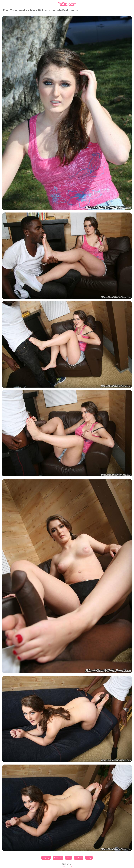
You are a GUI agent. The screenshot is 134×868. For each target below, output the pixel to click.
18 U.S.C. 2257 (67, 866)
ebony (89, 858)
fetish (69, 858)
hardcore (79, 858)
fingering (46, 858)
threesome (58, 858)
